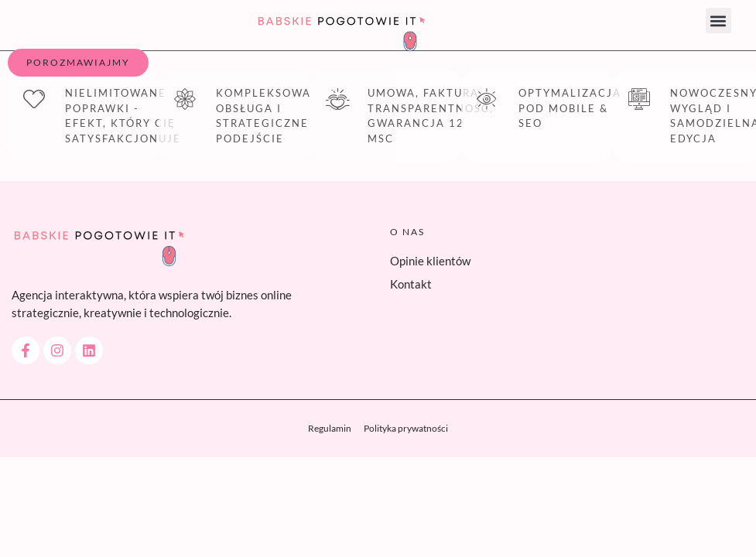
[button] (718, 21)
